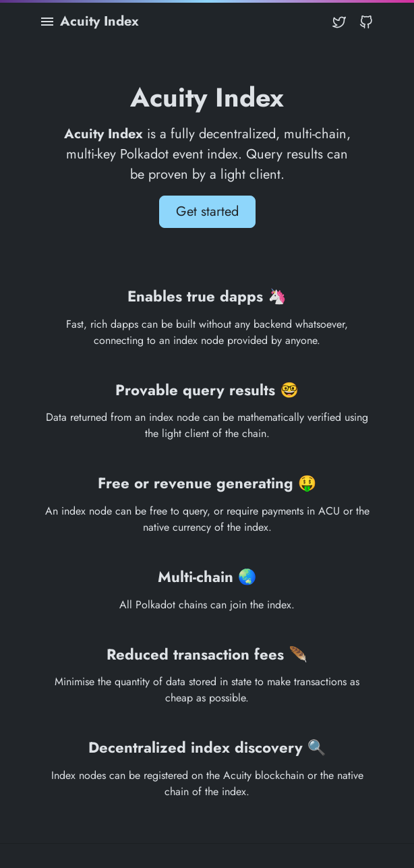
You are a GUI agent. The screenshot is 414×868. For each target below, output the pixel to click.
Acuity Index (99, 21)
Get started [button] (207, 211)
